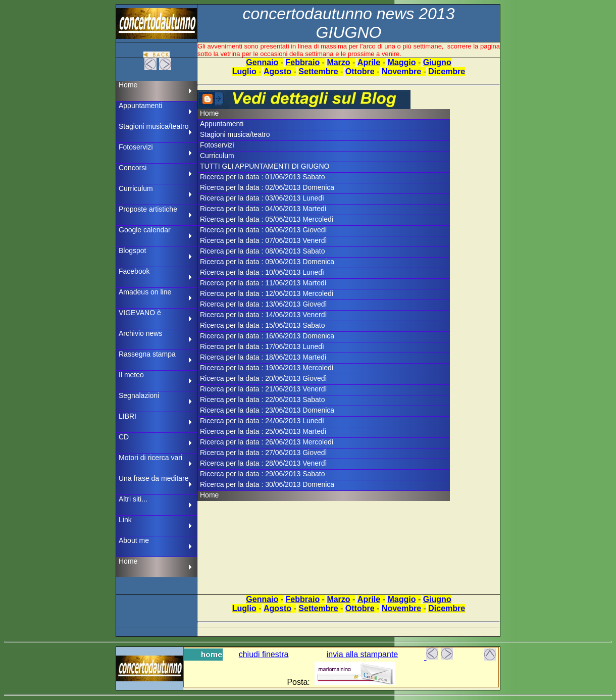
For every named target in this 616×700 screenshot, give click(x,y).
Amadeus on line (145, 292)
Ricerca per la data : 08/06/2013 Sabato (263, 251)
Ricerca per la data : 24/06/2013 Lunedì (262, 421)
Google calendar (145, 230)
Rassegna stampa (147, 354)
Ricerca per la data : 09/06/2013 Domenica (267, 262)
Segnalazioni (139, 395)
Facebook (134, 271)
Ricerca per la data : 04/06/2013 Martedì (263, 209)
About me (134, 540)
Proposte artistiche (148, 209)
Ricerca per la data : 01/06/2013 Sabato (263, 177)
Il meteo (131, 375)
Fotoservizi (136, 147)
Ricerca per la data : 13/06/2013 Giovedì (263, 304)
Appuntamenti (140, 106)
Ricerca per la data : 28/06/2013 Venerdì (263, 463)
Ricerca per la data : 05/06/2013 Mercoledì (267, 219)
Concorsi (133, 168)
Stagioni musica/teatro (154, 126)
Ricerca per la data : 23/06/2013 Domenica (267, 410)
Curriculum (136, 188)
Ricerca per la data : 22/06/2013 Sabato (263, 399)
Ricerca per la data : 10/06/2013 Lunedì (262, 272)
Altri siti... (133, 499)
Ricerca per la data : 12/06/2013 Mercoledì (267, 293)
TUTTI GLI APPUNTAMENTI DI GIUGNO (265, 166)
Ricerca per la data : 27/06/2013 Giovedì (263, 453)
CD (124, 437)
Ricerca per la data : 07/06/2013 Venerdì (263, 240)
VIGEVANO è (140, 313)
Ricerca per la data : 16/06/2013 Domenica (267, 336)
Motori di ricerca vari (150, 458)
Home (128, 85)
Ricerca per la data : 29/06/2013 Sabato (263, 474)
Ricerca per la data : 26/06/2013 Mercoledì (267, 442)
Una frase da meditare (154, 478)
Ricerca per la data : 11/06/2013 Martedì (263, 283)
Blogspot (132, 251)
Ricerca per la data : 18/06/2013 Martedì (263, 357)
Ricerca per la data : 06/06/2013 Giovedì (263, 230)
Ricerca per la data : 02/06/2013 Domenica (267, 187)
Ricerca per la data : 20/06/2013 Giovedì (263, 378)
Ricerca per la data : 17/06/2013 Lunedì (262, 346)
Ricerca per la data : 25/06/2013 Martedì (263, 431)
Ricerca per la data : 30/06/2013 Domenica (267, 484)
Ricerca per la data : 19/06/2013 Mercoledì (267, 368)
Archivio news (140, 333)
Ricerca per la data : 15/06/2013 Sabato (263, 325)
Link (125, 520)
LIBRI (127, 416)
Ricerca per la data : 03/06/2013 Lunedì (262, 198)
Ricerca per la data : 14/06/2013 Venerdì (263, 315)
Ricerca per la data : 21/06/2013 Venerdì (263, 389)
